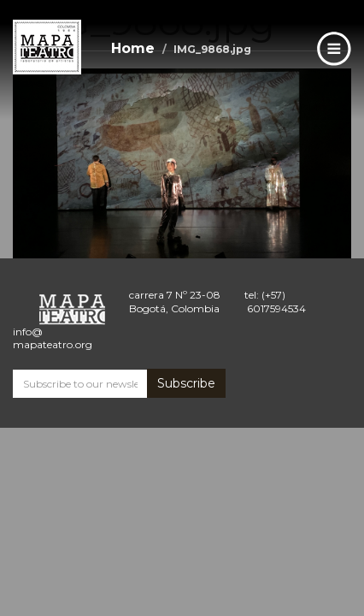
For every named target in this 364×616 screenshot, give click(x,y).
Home (133, 48)
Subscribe (186, 383)
